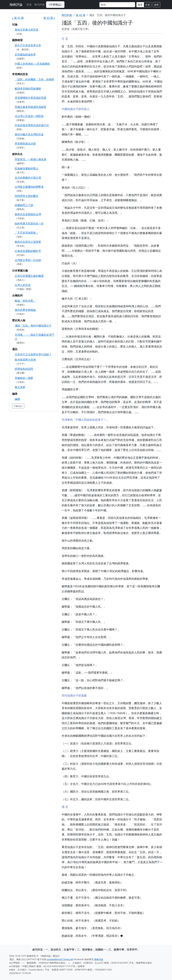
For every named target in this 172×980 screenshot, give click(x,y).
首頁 (29, 5)
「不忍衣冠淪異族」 (27, 233)
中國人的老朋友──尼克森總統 (32, 64)
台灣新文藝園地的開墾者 (29, 187)
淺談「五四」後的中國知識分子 (33, 326)
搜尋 (156, 5)
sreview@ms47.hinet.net (60, 959)
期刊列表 (40, 5)
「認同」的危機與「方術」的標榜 (34, 79)
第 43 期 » (49, 18)
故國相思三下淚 (24, 205)
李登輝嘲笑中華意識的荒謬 (30, 98)
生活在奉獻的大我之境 (28, 178)
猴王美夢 (20, 387)
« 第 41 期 (18, 18)
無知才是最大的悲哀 (27, 30)
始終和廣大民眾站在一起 (29, 223)
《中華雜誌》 (55, 5)
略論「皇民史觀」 (25, 301)
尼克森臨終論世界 (25, 55)
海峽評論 (16, 5)
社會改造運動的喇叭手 (28, 251)
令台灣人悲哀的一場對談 (29, 116)
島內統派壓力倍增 (25, 360)
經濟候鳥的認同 (24, 369)
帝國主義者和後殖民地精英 (30, 107)
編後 (17, 399)
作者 (148, 5)
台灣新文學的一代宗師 (28, 260)
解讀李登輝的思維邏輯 (28, 89)
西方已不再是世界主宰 (28, 45)
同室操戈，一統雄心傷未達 (30, 159)
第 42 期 (81, 15)
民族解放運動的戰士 (27, 168)
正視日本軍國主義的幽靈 (29, 276)
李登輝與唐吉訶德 (25, 144)
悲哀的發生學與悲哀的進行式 (32, 125)
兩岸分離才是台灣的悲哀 (29, 134)
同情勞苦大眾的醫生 (27, 196)
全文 (140, 5)
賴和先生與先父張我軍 (28, 242)
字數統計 (18, 406)
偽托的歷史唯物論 (25, 310)
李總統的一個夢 (24, 378)
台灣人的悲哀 (23, 285)
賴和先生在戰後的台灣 (28, 214)
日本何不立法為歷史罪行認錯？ (33, 354)
